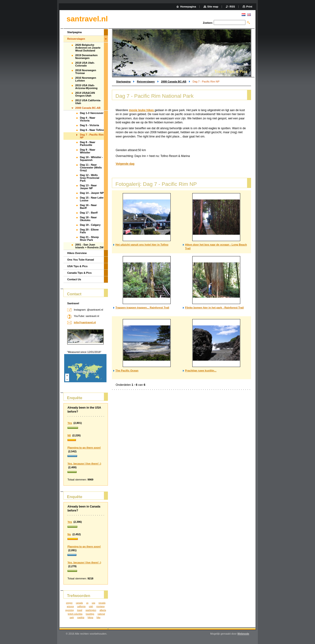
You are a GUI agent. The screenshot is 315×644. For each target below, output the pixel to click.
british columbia (75, 614)
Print (249, 7)
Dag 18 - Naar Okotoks (88, 219)
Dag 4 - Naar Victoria (88, 119)
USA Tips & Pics (77, 266)
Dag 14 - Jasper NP (92, 193)
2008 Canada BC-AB (174, 82)
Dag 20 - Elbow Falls (89, 231)
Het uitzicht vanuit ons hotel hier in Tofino (142, 245)
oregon (69, 603)
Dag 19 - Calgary (90, 225)
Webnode (243, 634)
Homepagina (188, 7)
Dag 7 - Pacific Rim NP (92, 136)
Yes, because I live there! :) (84, 464)
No (69, 534)
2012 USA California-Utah (88, 102)
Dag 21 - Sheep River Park (89, 238)
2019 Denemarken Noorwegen (86, 57)
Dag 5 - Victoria (89, 125)
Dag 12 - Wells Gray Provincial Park (90, 178)
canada (79, 603)
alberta (103, 610)
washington (91, 610)
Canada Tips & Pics (79, 273)
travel (80, 610)
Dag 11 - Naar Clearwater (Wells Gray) (91, 168)
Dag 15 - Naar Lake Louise (92, 199)
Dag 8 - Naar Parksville (88, 144)
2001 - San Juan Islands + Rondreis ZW (89, 246)
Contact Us (74, 279)
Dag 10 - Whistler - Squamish (91, 159)
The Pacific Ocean (127, 371)
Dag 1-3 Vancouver (92, 113)
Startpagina (123, 82)
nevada (102, 603)
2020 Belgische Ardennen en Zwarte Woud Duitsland (88, 48)
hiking (90, 617)
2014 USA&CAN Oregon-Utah (85, 94)
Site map (213, 7)
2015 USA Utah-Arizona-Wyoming (86, 87)
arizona (70, 606)
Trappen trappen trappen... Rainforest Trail (142, 308)
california (81, 606)
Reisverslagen (146, 82)
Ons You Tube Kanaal (81, 260)
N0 (69, 435)
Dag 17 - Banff (89, 213)
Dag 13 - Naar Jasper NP (88, 187)
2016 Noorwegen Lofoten (86, 79)
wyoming (69, 610)
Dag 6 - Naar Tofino (92, 130)
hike (98, 617)
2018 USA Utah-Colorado (85, 64)
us (87, 603)
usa (93, 603)
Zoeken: (208, 23)
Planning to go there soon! (84, 448)
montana (100, 606)
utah (91, 606)
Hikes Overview (77, 253)
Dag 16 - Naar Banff (88, 207)
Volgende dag (125, 164)
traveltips (90, 614)
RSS (232, 7)
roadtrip (81, 617)
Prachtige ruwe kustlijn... (201, 371)
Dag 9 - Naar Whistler (88, 151)
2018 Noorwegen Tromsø (86, 72)
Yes (70, 423)
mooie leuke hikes (142, 110)
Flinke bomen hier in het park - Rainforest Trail (214, 308)
